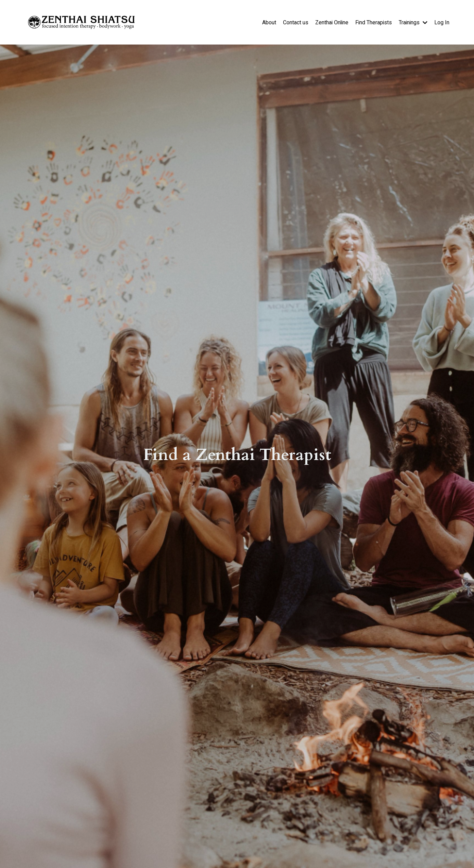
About (267, 22)
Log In (442, 22)
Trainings (413, 22)
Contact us (293, 22)
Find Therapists (373, 22)
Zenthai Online (330, 22)
